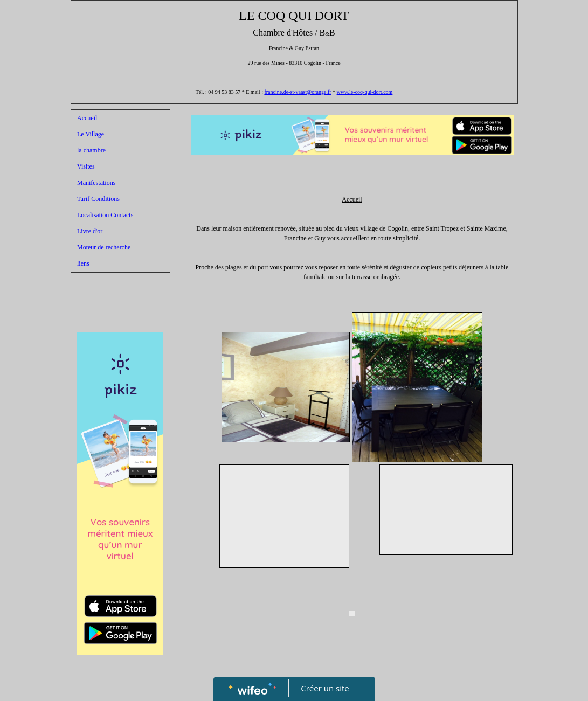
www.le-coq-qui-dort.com (365, 92)
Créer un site (325, 688)
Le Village (91, 134)
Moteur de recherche (104, 247)
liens (83, 263)
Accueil (87, 118)
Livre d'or (90, 231)
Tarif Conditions (98, 199)
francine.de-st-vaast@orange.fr (298, 92)
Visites (86, 166)
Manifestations (96, 183)
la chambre (91, 150)
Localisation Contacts (105, 215)
